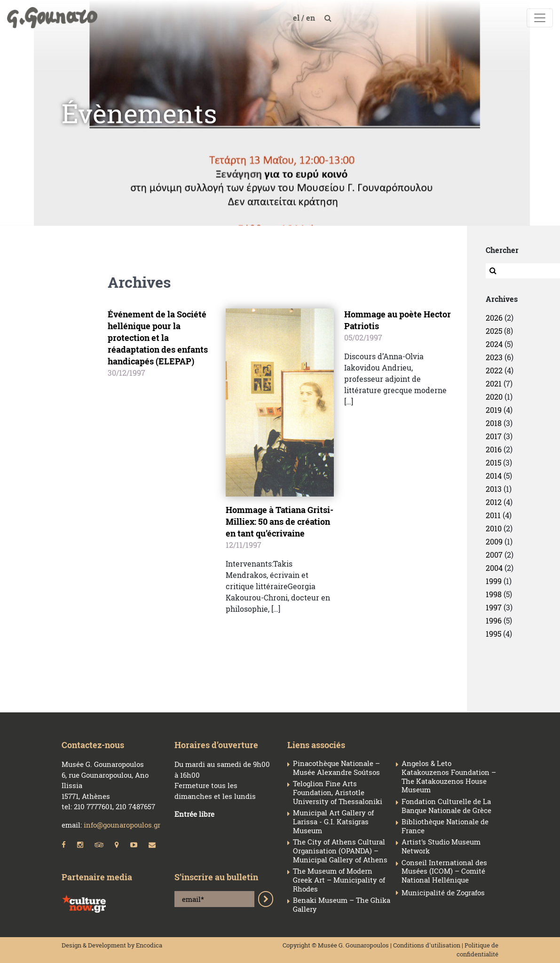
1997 (494, 607)
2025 (494, 331)
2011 (493, 515)
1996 (494, 620)
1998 (494, 594)
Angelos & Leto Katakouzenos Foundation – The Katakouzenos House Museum (449, 777)
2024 (494, 344)
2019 (494, 410)
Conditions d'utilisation (427, 945)
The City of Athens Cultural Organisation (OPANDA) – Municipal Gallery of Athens (340, 851)
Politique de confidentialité (477, 950)
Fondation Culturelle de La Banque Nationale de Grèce (446, 806)
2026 (494, 318)
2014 (494, 476)
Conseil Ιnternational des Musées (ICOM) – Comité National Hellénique (444, 871)
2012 (494, 502)
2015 (493, 462)
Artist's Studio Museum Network (441, 846)
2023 (494, 357)
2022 (494, 370)
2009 (494, 541)
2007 (494, 555)
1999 (494, 581)
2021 (494, 383)
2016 (494, 449)
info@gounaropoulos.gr (122, 825)
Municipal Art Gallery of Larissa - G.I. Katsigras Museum (333, 821)
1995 (493, 634)
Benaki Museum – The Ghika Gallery (342, 905)
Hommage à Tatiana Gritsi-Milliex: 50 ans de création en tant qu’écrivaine (280, 521)
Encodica (149, 945)
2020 (494, 397)
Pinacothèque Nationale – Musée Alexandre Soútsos (336, 768)
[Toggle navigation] (540, 18)
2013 (494, 489)
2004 (494, 568)
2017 (494, 436)
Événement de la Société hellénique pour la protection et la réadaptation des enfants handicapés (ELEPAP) (158, 338)
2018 (494, 423)
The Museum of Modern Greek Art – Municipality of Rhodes (339, 880)
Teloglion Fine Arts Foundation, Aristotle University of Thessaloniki (338, 792)
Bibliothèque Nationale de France (445, 826)
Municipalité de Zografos (443, 893)
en (312, 18)
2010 (494, 528)
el (297, 18)
